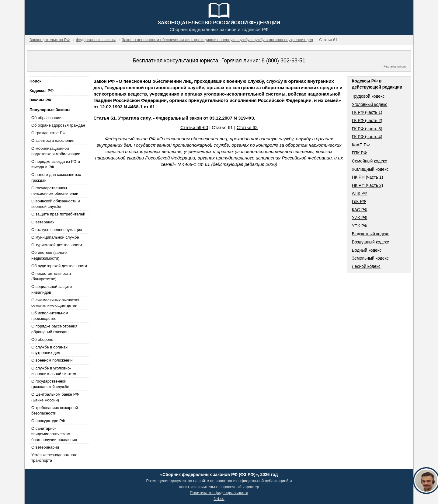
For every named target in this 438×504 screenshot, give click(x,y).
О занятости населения (53, 140)
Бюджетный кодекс (371, 234)
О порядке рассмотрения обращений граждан (54, 329)
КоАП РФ (361, 145)
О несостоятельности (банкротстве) (51, 276)
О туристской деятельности (57, 245)
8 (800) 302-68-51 (283, 61)
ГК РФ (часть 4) (367, 137)
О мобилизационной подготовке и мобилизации (56, 151)
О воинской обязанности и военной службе (56, 204)
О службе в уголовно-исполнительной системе (54, 371)
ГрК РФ (359, 201)
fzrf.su (219, 499)
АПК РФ (360, 193)
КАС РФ (360, 210)
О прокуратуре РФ (48, 421)
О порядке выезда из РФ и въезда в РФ (56, 164)
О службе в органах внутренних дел (49, 350)
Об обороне (42, 339)
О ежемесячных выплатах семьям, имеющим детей (55, 303)
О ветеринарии (45, 447)
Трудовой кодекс (368, 96)
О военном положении (52, 360)
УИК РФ (360, 218)
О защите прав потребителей (58, 214)
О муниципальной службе (55, 237)
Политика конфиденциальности (219, 493)
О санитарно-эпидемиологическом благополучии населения (54, 434)
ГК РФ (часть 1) (367, 112)
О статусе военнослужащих (57, 230)
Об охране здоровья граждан (58, 125)
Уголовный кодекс (370, 104)
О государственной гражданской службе (50, 384)
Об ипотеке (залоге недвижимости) (49, 255)
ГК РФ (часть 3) (367, 129)
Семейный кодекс (370, 161)
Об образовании (46, 118)
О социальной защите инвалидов (52, 289)
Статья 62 (247, 127)
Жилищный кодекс (370, 169)
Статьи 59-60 (194, 127)
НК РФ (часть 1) (368, 177)
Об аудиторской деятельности (59, 266)
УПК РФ (360, 226)
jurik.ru (401, 66)
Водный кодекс (367, 250)
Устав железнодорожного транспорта (54, 458)
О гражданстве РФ (48, 133)
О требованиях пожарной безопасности (55, 410)
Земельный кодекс (370, 258)
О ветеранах (43, 222)
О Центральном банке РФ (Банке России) (55, 397)
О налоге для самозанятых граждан (56, 177)
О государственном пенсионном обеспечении (55, 191)
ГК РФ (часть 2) (367, 121)
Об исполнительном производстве (50, 316)
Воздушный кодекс (370, 242)
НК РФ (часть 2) (368, 185)
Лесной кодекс (366, 266)
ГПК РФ (360, 153)
